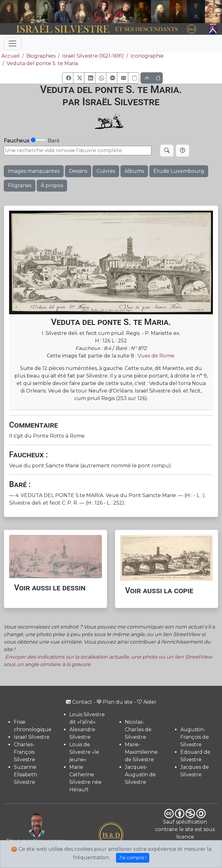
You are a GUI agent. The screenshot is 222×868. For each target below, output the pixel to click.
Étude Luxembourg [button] (179, 171)
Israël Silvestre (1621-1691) (93, 56)
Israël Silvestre (32, 737)
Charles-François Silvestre (24, 752)
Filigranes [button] (20, 185)
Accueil (10, 56)
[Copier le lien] (134, 78)
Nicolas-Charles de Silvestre (138, 729)
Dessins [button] (78, 171)
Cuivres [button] (106, 171)
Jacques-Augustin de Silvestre (140, 775)
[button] (68, 78)
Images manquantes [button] (34, 171)
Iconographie (147, 56)
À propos (52, 185)
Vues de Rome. (156, 356)
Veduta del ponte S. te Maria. (43, 63)
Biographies (41, 56)
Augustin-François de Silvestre (195, 737)
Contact (79, 702)
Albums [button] (134, 171)
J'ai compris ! (133, 858)
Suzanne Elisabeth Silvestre (25, 775)
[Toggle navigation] (13, 44)
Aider (147, 702)
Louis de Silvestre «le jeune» (84, 752)
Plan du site (115, 702)
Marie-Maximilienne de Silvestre (141, 752)
